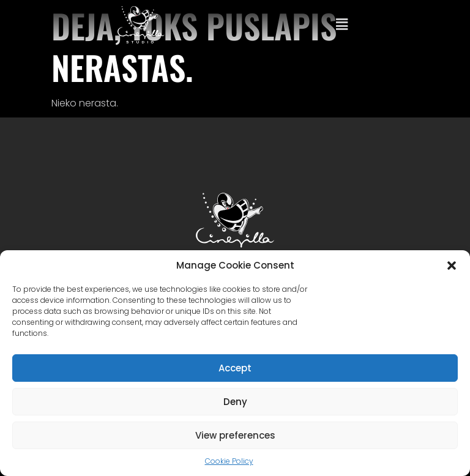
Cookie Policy (229, 461)
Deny (235, 402)
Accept (235, 368)
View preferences (235, 435)
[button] (452, 266)
